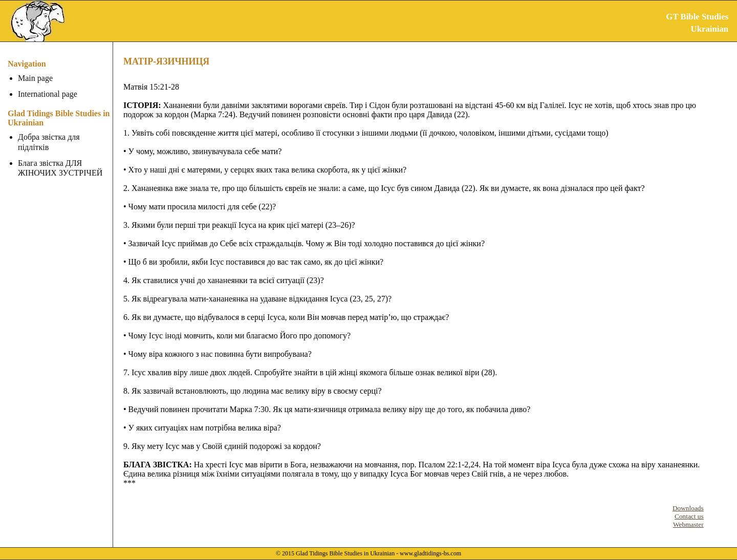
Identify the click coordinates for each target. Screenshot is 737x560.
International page (48, 94)
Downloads (688, 508)
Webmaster (688, 524)
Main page (35, 78)
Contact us (689, 516)
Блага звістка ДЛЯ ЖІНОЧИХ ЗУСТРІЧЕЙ (60, 168)
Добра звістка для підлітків (49, 142)
